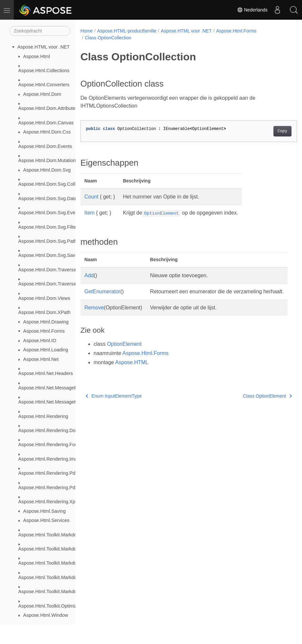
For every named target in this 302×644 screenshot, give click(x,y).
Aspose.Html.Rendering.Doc (48, 430)
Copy (267, 131)
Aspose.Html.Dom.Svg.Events (50, 213)
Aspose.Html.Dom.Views (44, 298)
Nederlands (252, 10)
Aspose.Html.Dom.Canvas (46, 123)
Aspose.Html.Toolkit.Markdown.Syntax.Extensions (71, 549)
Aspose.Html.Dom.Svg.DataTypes (54, 198)
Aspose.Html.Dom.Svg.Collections (54, 184)
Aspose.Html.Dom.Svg (47, 170)
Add (89, 275)
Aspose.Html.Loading (46, 350)
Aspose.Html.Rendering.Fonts (50, 445)
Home (86, 31)
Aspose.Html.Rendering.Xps (48, 502)
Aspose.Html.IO (40, 341)
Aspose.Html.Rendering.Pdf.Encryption (59, 488)
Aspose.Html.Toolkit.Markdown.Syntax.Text (64, 592)
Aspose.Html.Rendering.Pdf (48, 473)
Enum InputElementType (114, 404)
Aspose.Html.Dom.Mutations (48, 160)
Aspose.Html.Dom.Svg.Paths (49, 241)
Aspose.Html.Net (41, 359)
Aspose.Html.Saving (45, 511)
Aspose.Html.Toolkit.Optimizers (51, 606)
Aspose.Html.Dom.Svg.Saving (50, 255)
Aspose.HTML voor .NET (43, 47)
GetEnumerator (102, 291)
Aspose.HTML (132, 370)
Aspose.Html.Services (46, 520)
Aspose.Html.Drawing (46, 322)
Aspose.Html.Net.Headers (46, 373)
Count (91, 197)
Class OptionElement (252, 404)
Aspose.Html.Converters (44, 85)
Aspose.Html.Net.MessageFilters (53, 388)
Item (89, 213)
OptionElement (124, 352)
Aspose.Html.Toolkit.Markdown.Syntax (59, 535)
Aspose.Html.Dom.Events (45, 146)
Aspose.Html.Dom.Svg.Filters (49, 227)
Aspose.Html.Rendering (43, 416)
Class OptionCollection (108, 38)
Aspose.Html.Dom (42, 94)
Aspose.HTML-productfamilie (127, 31)
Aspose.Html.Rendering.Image (51, 459)
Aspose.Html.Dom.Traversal (48, 270)
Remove (94, 315)
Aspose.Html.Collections (44, 71)
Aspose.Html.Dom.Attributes (48, 108)
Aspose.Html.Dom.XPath (44, 312)
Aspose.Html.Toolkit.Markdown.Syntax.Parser (66, 563)
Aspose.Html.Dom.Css (47, 132)
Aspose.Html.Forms (44, 331)
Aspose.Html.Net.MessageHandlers (56, 402)
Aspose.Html (37, 56)
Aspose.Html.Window (46, 615)
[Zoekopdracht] (40, 31)
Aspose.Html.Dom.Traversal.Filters (55, 284)
